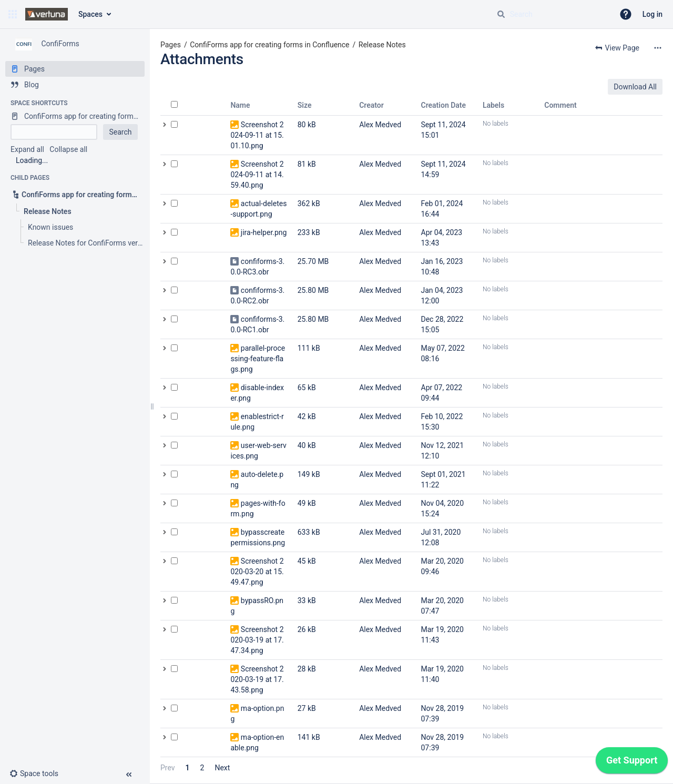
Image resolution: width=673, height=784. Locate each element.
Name (240, 105)
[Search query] (551, 14)
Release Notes (382, 45)
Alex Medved (380, 125)
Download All (635, 87)
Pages (171, 45)
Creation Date (444, 105)
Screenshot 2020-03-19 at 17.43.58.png (257, 679)
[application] (632, 763)
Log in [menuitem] (652, 14)
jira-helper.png (264, 232)
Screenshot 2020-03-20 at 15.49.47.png (257, 572)
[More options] (658, 48)
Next (222, 768)
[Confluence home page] (47, 14)
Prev (168, 768)
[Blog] (75, 85)
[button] (13, 14)
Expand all (27, 149)
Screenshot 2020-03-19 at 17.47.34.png (257, 640)
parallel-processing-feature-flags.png (258, 359)
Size (305, 105)
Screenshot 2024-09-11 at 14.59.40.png (257, 175)
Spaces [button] (90, 14)
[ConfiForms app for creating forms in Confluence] (75, 116)
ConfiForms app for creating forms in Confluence (269, 45)
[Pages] (75, 69)
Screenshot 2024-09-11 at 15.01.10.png (257, 135)
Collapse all (68, 149)
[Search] (501, 14)
